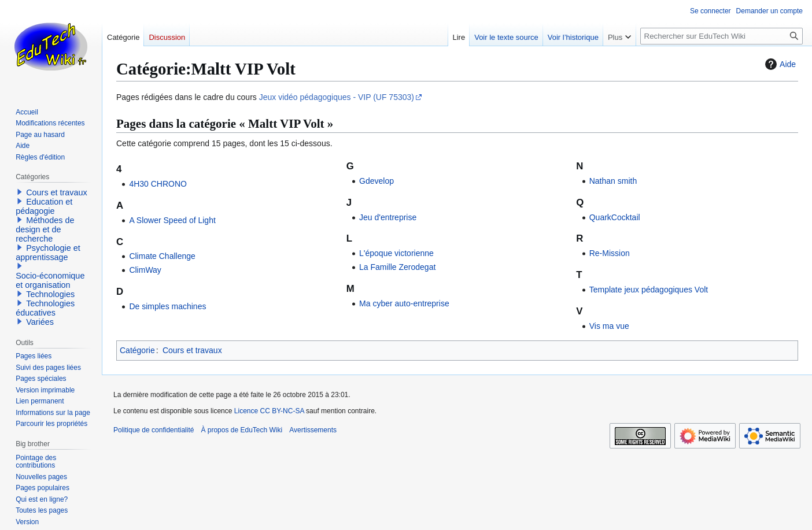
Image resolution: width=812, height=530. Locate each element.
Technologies (50, 294)
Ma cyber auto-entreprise (404, 303)
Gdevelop (377, 181)
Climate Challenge (162, 256)
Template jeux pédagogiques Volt (649, 290)
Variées (40, 322)
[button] (20, 192)
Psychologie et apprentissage (48, 253)
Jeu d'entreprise (388, 217)
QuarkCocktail (615, 217)
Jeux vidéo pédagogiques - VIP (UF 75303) (337, 97)
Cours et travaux (192, 350)
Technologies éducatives (45, 308)
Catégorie (137, 350)
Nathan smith (613, 181)
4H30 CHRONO (158, 184)
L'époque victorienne (396, 253)
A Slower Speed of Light (172, 220)
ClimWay (145, 270)
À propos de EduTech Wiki (241, 430)
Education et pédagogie (44, 206)
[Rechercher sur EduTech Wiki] (721, 36)
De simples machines (167, 306)
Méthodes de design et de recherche (45, 229)
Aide (779, 64)
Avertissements (313, 430)
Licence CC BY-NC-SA (269, 411)
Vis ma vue (609, 326)
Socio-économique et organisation (50, 280)
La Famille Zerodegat (397, 267)
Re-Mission (610, 253)
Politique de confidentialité (154, 430)
